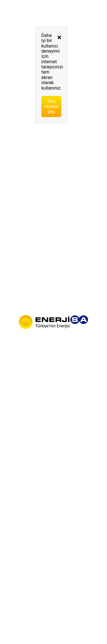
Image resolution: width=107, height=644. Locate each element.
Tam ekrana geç (52, 106)
